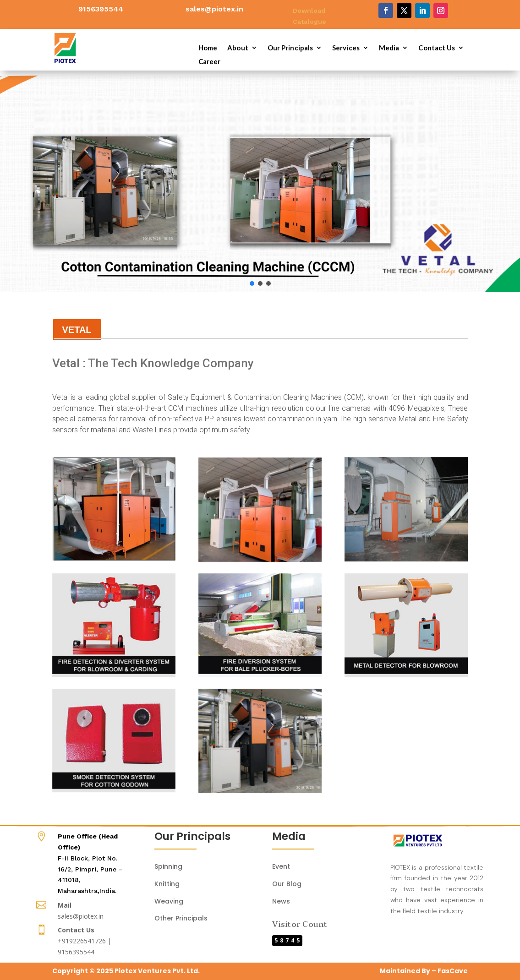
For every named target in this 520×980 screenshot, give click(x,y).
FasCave (453, 971)
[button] (14, 184)
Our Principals (290, 48)
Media (389, 48)
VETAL (77, 330)
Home (208, 48)
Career (210, 62)
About (238, 48)
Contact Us (437, 48)
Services (346, 48)
